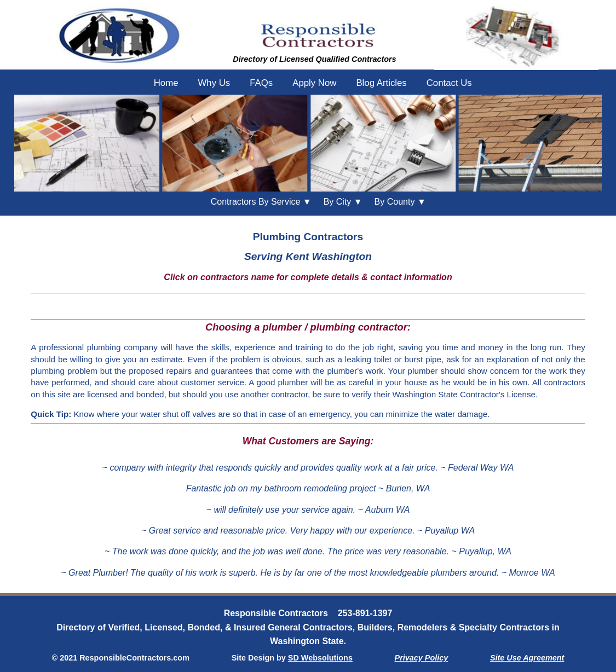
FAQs (261, 83)
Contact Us (449, 83)
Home (166, 83)
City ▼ (343, 202)
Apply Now (314, 83)
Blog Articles (381, 83)
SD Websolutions (320, 658)
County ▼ (400, 202)
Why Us (214, 83)
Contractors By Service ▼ (261, 202)
